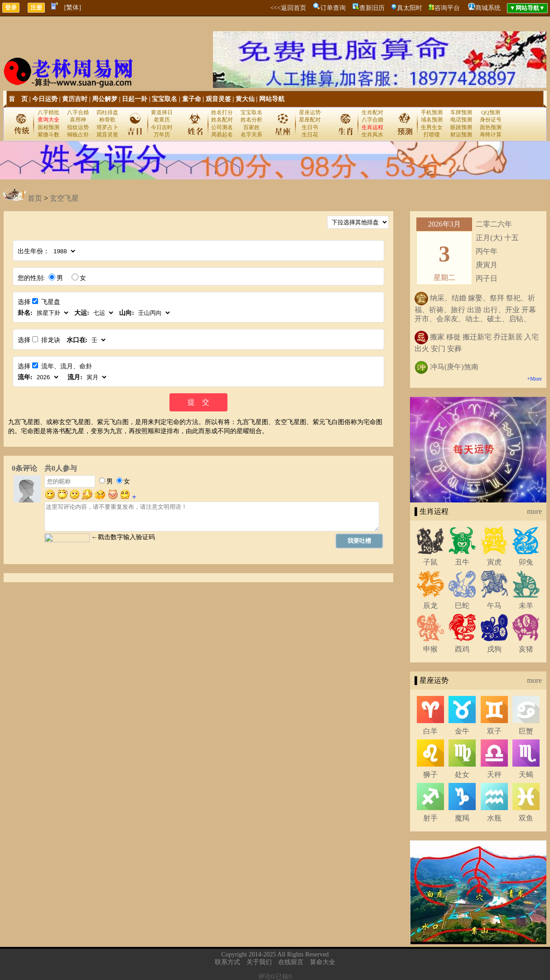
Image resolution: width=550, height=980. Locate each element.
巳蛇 (462, 606)
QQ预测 (490, 112)
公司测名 (222, 127)
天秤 (494, 775)
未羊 (526, 606)
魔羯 (462, 818)
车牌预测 (461, 112)
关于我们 (259, 962)
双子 (494, 731)
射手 (430, 818)
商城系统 (488, 8)
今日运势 (45, 99)
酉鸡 (462, 649)
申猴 (430, 649)
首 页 (18, 99)
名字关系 (251, 135)
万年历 (162, 135)
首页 (35, 198)
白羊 (430, 731)
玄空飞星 (64, 198)
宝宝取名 (164, 99)
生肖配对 (372, 112)
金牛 (462, 731)
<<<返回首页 (288, 8)
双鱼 (526, 818)
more (534, 511)
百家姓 (251, 127)
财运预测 (461, 135)
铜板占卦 (78, 135)
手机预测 (432, 112)
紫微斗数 (48, 135)
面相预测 (48, 127)
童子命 (192, 99)
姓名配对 (222, 120)
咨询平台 (447, 8)
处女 (462, 775)
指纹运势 (78, 127)
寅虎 (494, 562)
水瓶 (494, 818)
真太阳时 (410, 8)
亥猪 (526, 649)
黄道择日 (162, 112)
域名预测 (432, 120)
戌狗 (494, 649)
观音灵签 (218, 99)
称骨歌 (107, 120)
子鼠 (430, 562)
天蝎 (526, 775)
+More (534, 379)
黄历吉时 (75, 99)
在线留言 (291, 962)
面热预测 (491, 127)
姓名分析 (251, 120)
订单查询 (333, 8)
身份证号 (491, 120)
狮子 (430, 775)
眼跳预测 (461, 127)
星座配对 (310, 120)
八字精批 (48, 112)
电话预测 (461, 120)
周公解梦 (105, 99)
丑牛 (462, 562)
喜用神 (78, 120)
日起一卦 (135, 99)
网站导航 (272, 99)
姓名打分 (222, 112)
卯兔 (526, 562)
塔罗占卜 (107, 127)
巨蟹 (526, 731)
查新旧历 (372, 8)
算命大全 (323, 962)
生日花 (310, 135)
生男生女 (432, 127)
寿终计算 (491, 135)
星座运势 (310, 112)
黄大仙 (245, 99)
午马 (494, 606)
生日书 (310, 127)
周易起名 (222, 135)
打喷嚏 (432, 135)
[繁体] (73, 7)
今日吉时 (162, 127)
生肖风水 (372, 135)
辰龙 (430, 606)
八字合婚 (78, 112)
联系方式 (227, 962)
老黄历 (162, 120)
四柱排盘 (107, 112)
